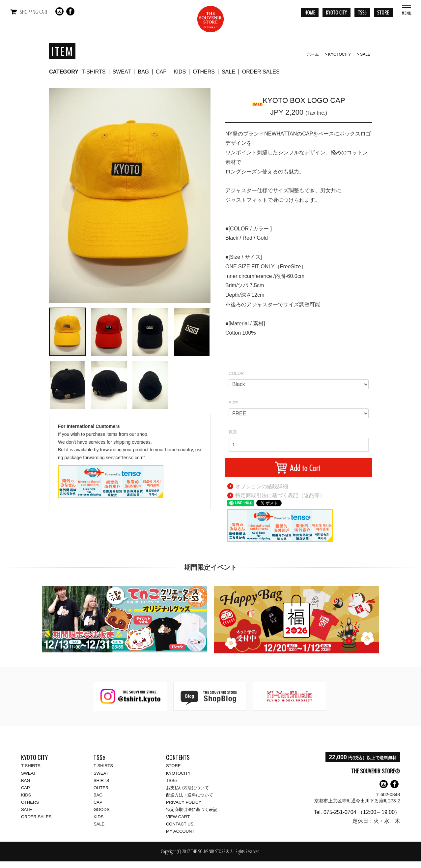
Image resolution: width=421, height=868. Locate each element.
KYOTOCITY (339, 54)
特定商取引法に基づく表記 (192, 809)
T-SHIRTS (94, 72)
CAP (161, 72)
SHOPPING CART (34, 12)
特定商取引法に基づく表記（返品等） (280, 495)
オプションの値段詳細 (262, 486)
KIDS (180, 72)
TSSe (171, 780)
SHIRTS (101, 780)
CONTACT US (180, 824)
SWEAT (122, 72)
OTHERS (204, 72)
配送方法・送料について (190, 795)
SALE (365, 54)
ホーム (313, 54)
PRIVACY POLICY (184, 802)
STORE (173, 766)
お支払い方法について (187, 788)
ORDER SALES (261, 72)
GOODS (101, 809)
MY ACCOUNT (180, 831)
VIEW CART (178, 817)
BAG (143, 72)
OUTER (101, 788)
